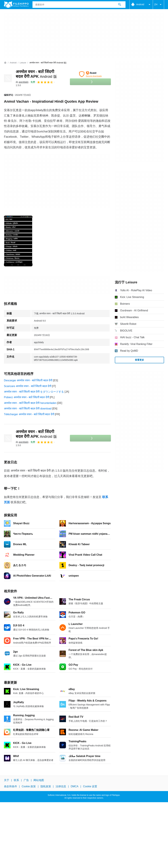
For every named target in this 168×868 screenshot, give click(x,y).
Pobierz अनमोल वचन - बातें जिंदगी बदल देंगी (27, 397)
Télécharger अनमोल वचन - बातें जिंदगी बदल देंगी (29, 414)
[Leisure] (23, 63)
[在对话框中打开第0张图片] (18, 241)
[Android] (13, 63)
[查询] (79, 5)
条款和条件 (10, 787)
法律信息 (61, 787)
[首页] (5, 63)
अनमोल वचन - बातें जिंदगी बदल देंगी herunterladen (30, 403)
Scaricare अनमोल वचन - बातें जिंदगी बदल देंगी (28, 386)
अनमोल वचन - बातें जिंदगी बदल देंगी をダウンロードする (34, 392)
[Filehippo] (16, 5)
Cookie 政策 (29, 787)
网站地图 (39, 780)
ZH (158, 5)
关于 (7, 780)
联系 (16, 780)
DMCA (75, 787)
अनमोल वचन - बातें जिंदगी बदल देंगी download (28, 409)
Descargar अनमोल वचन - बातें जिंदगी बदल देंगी (28, 380)
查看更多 (139, 360)
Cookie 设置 (90, 787)
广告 (26, 780)
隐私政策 (46, 787)
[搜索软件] (120, 5)
